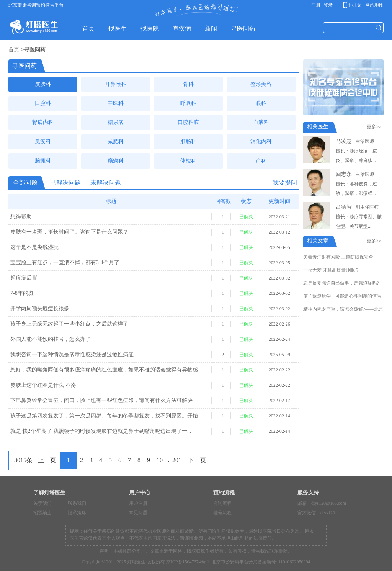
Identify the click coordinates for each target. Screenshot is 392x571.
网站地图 (374, 5)
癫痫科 (116, 161)
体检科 (188, 161)
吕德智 (344, 207)
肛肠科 (188, 142)
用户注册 (138, 503)
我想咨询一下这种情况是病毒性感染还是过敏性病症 (72, 354)
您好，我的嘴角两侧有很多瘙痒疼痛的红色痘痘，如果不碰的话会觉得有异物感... (106, 370)
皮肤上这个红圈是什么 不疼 (43, 385)
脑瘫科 (43, 161)
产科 (261, 161)
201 (177, 460)
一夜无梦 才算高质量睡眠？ (331, 270)
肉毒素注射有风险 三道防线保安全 (338, 257)
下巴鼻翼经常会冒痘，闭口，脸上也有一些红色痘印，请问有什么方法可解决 (101, 400)
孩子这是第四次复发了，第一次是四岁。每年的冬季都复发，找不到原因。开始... (106, 416)
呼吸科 (188, 103)
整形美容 (261, 84)
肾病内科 (43, 122)
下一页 (197, 460)
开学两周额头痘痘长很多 (40, 308)
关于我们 (42, 503)
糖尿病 (116, 122)
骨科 (188, 84)
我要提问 (285, 182)
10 (160, 460)
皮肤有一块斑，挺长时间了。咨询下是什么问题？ (69, 232)
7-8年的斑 (22, 293)
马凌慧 (344, 141)
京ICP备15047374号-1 (188, 562)
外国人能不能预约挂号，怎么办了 (51, 339)
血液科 (261, 122)
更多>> (375, 127)
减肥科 (116, 142)
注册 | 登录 (322, 5)
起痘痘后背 (24, 278)
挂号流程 (222, 513)
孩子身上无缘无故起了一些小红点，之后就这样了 (69, 324)
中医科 (116, 103)
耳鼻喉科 (116, 84)
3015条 (23, 460)
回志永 (344, 174)
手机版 (354, 5)
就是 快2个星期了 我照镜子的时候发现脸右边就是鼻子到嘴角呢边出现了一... (101, 431)
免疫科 (43, 142)
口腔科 (43, 103)
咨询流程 (222, 503)
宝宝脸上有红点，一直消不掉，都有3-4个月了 (65, 263)
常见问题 (138, 513)
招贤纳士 (42, 513)
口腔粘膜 (188, 122)
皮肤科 (43, 84)
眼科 (261, 103)
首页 (14, 50)
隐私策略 (77, 513)
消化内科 (261, 142)
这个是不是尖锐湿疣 (34, 247)
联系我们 (77, 503)
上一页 (47, 460)
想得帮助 (21, 217)
